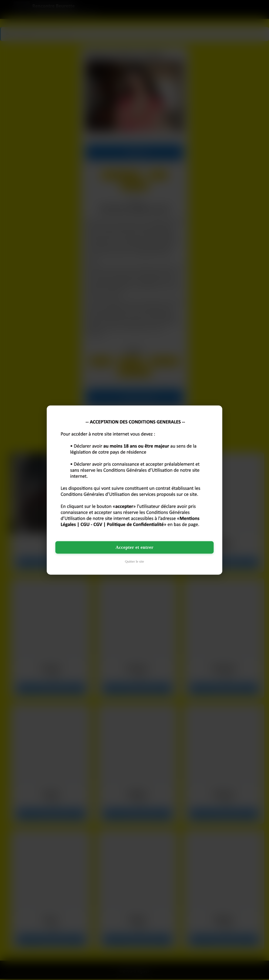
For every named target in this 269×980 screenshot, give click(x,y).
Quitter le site (135, 561)
